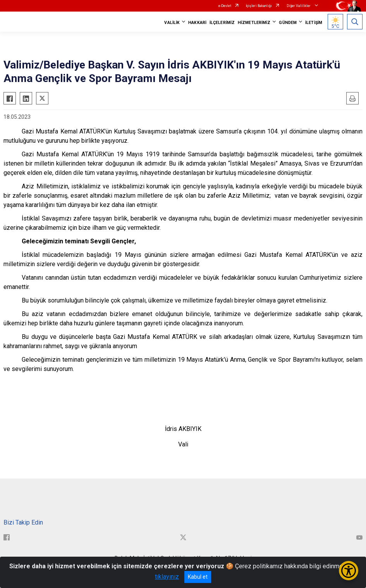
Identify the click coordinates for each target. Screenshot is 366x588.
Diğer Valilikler (299, 6)
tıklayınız (167, 577)
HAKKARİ (197, 23)
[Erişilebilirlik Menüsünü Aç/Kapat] (349, 571)
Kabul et (198, 577)
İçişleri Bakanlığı (259, 6)
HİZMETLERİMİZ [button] (254, 23)
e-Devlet (225, 6)
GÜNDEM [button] (288, 23)
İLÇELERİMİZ (222, 23)
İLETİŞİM (314, 23)
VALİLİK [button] (172, 23)
